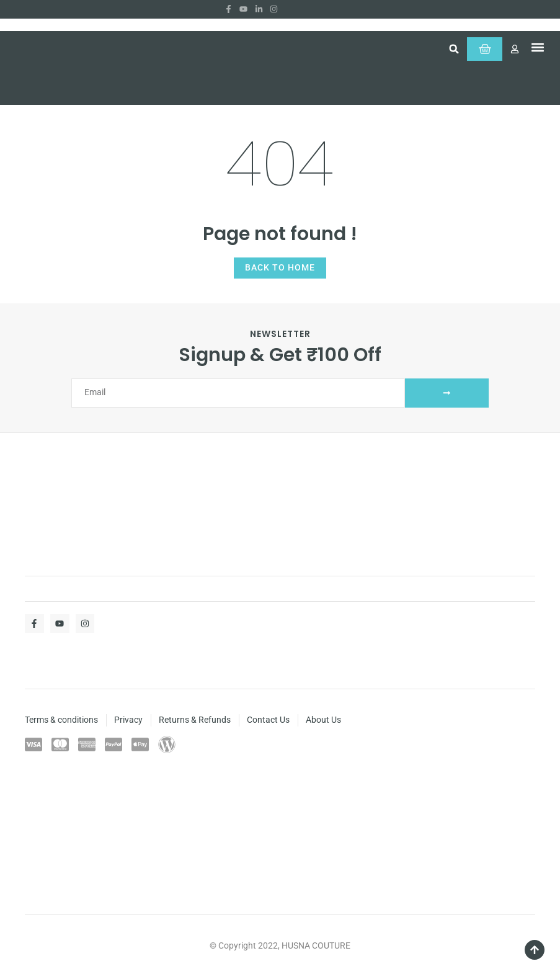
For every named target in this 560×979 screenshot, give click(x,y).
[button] (443, 51)
